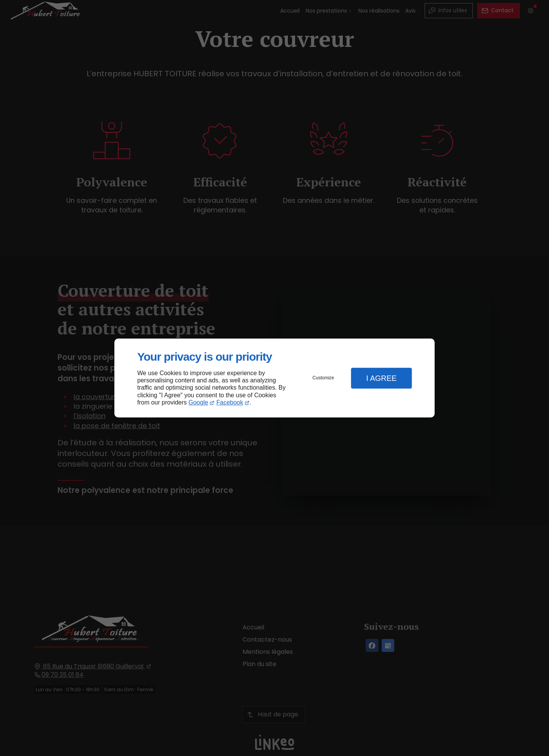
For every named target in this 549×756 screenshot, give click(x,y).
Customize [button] (323, 378)
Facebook (230, 402)
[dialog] (274, 378)
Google (198, 402)
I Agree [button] (381, 378)
